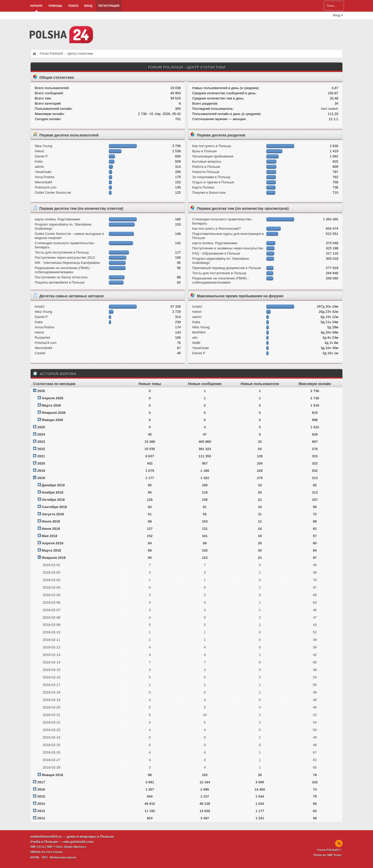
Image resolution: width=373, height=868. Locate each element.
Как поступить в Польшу (212, 146)
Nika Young (43, 146)
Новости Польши (206, 172)
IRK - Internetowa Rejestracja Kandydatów (67, 263)
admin (39, 167)
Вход (88, 6)
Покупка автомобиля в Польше (60, 282)
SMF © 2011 (55, 847)
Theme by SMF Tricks (328, 855)
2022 (41, 449)
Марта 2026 (51, 405)
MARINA (199, 332)
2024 (41, 434)
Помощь (55, 6)
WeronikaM (43, 182)
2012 (41, 818)
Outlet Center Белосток (53, 193)
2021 (41, 456)
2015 (41, 796)
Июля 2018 (51, 521)
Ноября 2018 (52, 492)
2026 (41, 391)
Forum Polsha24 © (329, 850)
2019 (41, 471)
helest (39, 151)
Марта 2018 (51, 550)
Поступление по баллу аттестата (61, 277)
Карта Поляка (203, 187)
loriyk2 (40, 306)
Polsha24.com (46, 187)
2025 (41, 427)
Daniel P (41, 156)
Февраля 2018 (54, 558)
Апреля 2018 (52, 543)
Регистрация (109, 6)
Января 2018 (52, 775)
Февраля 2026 (54, 413)
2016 (41, 789)
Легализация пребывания (213, 156)
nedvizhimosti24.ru (46, 837)
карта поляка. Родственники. (58, 219)
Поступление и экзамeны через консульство (228, 248)
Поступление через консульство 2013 (65, 258)
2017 (41, 782)
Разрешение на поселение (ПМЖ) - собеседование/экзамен (63, 270)
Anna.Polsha (45, 177)
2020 (41, 463)
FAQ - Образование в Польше (216, 253)
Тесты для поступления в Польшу (62, 252)
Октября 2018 (53, 500)
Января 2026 (52, 420)
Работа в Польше (206, 167)
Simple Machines (75, 847)
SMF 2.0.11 (37, 847)
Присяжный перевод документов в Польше (227, 268)
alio (195, 338)
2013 (41, 811)
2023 (41, 442)
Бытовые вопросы (207, 161)
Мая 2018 (49, 536)
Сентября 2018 (54, 507)
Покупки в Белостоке (209, 193)
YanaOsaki (43, 172)
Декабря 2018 (53, 485)
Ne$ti (196, 343)
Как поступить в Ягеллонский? (217, 229)
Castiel (40, 353)
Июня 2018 (51, 529)
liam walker (330, 109)
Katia (39, 161)
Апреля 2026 (52, 398)
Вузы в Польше (205, 151)
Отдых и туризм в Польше (213, 182)
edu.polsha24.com (78, 842)
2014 (41, 804)
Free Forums (55, 852)
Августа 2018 (53, 514)
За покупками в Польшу (211, 177)
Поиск (73, 6)
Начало (36, 6)
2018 (41, 478)
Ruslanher (43, 338)
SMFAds (36, 852)
